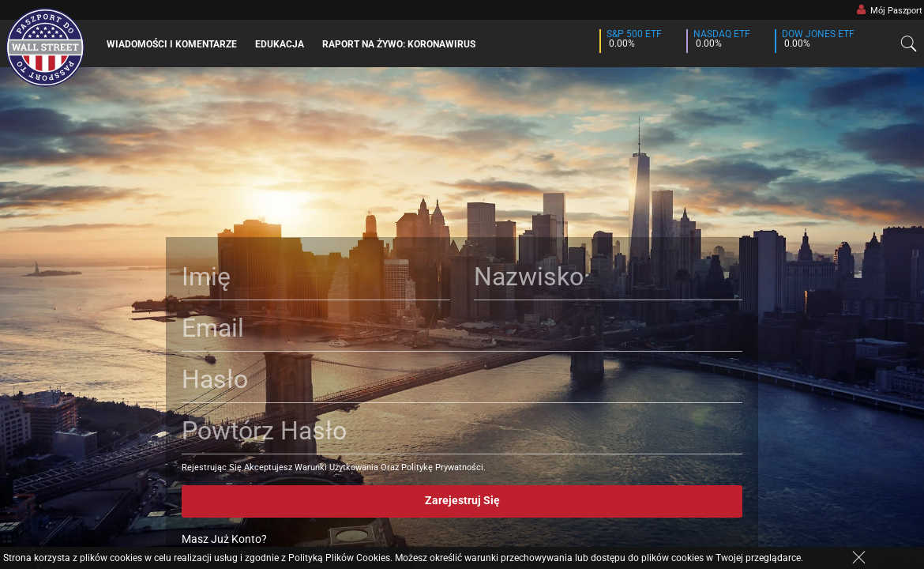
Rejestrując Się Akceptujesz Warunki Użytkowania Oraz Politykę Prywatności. (334, 467)
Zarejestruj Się (462, 501)
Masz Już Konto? (224, 539)
